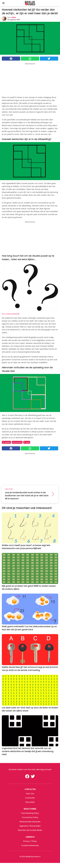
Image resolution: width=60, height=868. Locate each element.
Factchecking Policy (30, 813)
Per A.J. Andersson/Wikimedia (11, 314)
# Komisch (17, 442)
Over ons (30, 794)
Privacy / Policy (30, 841)
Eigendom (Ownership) (30, 826)
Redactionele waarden (30, 822)
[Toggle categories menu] (3, 3)
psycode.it (30, 802)
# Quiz (27, 442)
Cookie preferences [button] (30, 845)
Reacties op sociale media (30, 830)
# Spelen (6, 442)
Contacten (30, 798)
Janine (13, 17)
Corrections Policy (30, 817)
